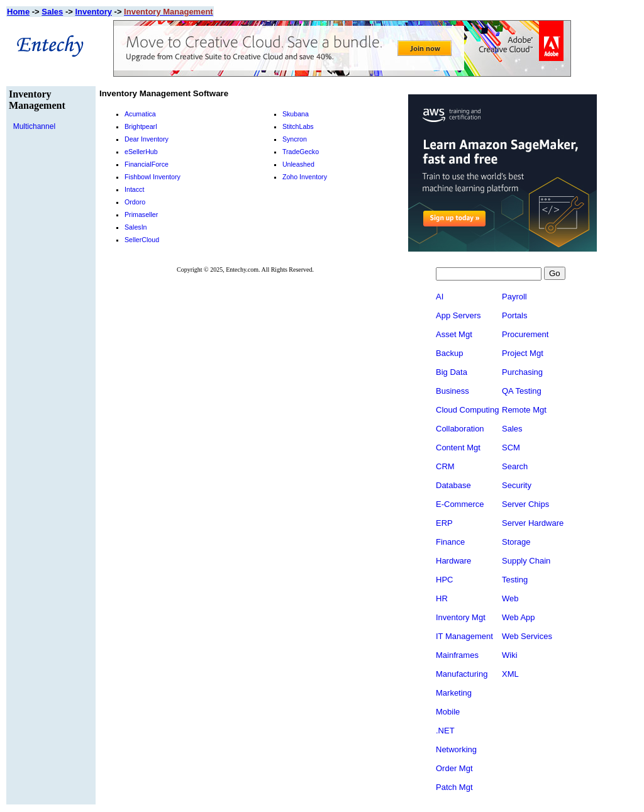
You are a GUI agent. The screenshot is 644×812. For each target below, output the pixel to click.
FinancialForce (147, 164)
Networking (456, 751)
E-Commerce (460, 505)
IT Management (464, 637)
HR (442, 600)
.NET (445, 732)
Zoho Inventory (305, 177)
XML (524, 675)
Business (452, 392)
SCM (525, 449)
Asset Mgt (454, 336)
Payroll (528, 298)
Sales (52, 12)
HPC (444, 581)
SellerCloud (142, 240)
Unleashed (298, 164)
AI (440, 298)
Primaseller (141, 214)
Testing (529, 581)
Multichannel (34, 126)
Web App (532, 619)
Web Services (541, 637)
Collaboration (460, 430)
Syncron (295, 139)
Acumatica (140, 114)
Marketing (454, 694)
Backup (449, 354)
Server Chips (539, 505)
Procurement (539, 336)
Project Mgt (536, 354)
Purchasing (536, 373)
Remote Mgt (538, 411)
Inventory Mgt (461, 619)
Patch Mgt (454, 788)
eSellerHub (141, 152)
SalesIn (136, 227)
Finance (450, 543)
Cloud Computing (467, 411)
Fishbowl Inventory (153, 177)
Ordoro (135, 202)
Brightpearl (141, 126)
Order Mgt (454, 770)
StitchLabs (298, 126)
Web (524, 600)
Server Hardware (547, 524)
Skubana (296, 114)
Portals (528, 317)
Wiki (524, 656)
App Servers (458, 317)
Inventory (93, 12)
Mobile (448, 713)
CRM (445, 468)
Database (453, 487)
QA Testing (536, 392)
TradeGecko (301, 152)
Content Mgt (458, 449)
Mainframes (457, 656)
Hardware (453, 562)
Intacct (134, 189)
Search (529, 468)
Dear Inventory (147, 139)
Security (530, 487)
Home (18, 12)
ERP (444, 524)
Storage (530, 543)
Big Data (452, 373)
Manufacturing (462, 675)
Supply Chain (540, 562)
